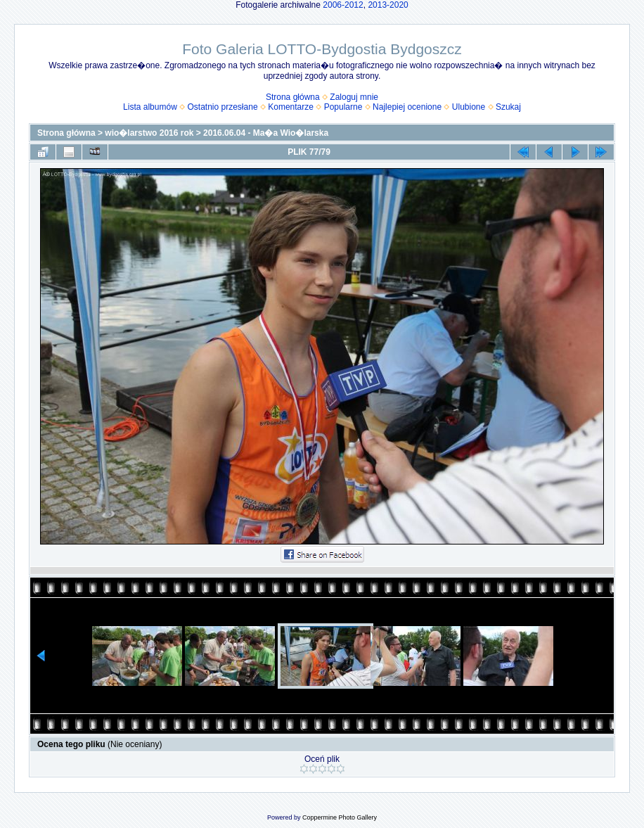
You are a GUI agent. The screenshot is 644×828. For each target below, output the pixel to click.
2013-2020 (388, 5)
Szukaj (508, 107)
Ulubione (469, 107)
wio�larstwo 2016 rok (149, 133)
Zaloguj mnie (354, 97)
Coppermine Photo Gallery (340, 817)
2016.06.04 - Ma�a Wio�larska (266, 133)
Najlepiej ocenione (407, 107)
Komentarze (291, 107)
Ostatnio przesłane (223, 107)
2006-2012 (343, 5)
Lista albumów (150, 107)
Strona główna (293, 97)
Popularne (343, 107)
